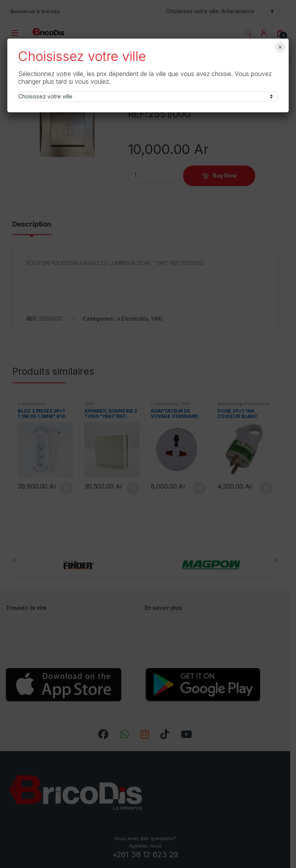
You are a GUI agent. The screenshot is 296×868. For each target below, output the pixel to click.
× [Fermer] (280, 47)
